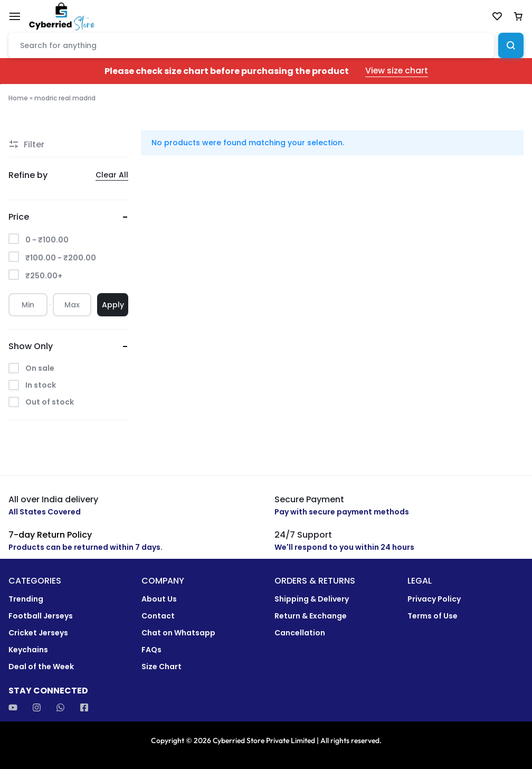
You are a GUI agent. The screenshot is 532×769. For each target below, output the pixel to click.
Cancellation (300, 633)
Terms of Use (433, 616)
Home (18, 98)
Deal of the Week (41, 667)
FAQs (151, 650)
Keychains (28, 650)
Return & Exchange (311, 616)
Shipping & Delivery (312, 599)
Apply (113, 305)
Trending (26, 599)
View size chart (397, 71)
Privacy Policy (434, 599)
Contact (158, 616)
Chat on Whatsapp (178, 633)
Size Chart (161, 667)
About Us (159, 599)
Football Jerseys (41, 616)
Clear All (112, 175)
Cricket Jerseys (38, 633)
